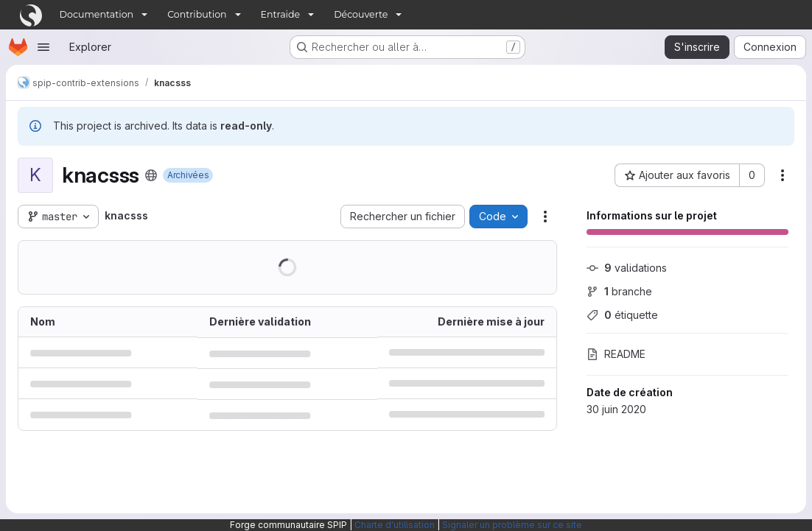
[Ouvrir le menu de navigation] (43, 47)
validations (627, 268)
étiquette (622, 315)
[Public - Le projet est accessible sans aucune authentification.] (151, 175)
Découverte (361, 14)
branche (619, 291)
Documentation (97, 14)
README (616, 354)
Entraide (281, 14)
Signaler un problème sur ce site (512, 525)
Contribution (197, 14)
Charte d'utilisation (395, 525)
